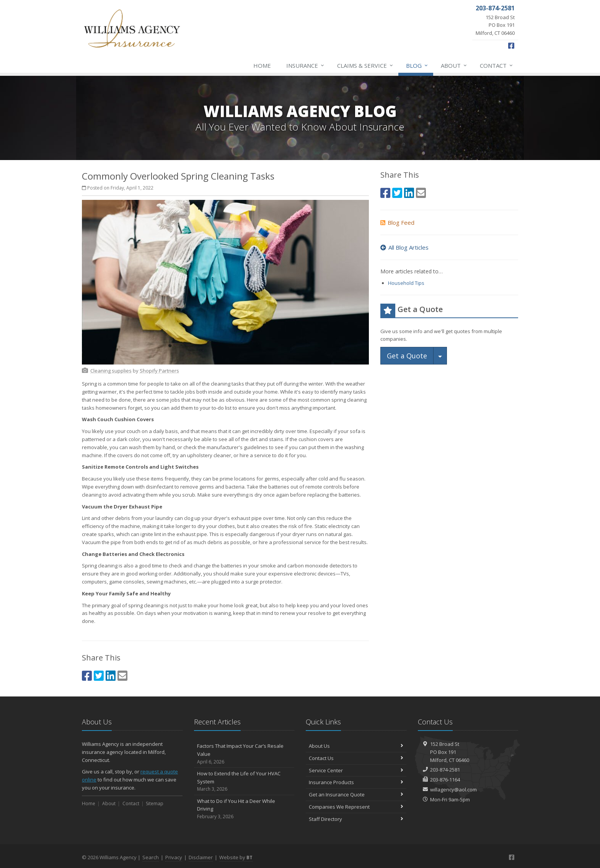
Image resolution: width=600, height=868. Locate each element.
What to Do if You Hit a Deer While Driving (244, 809)
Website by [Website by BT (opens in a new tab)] (236, 857)
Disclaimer (201, 857)
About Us (356, 746)
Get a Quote (407, 356)
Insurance (306, 65)
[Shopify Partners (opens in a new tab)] (159, 371)
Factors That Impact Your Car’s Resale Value (244, 754)
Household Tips (406, 283)
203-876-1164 (445, 780)
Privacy (174, 857)
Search (151, 857)
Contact (497, 65)
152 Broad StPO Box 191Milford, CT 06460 (450, 752)
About (454, 65)
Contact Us (356, 758)
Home (262, 65)
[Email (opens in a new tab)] (122, 676)
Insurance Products (356, 782)
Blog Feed (397, 222)
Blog (417, 65)
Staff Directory (356, 819)
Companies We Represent (356, 807)
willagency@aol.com (453, 790)
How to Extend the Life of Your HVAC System (244, 781)
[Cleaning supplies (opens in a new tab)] (111, 371)
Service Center (356, 770)
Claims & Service (365, 65)
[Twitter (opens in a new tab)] (99, 676)
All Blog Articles (404, 247)
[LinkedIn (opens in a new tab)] (111, 676)
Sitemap (155, 803)
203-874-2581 (445, 770)
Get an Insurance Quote (356, 794)
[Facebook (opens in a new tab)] (511, 46)
